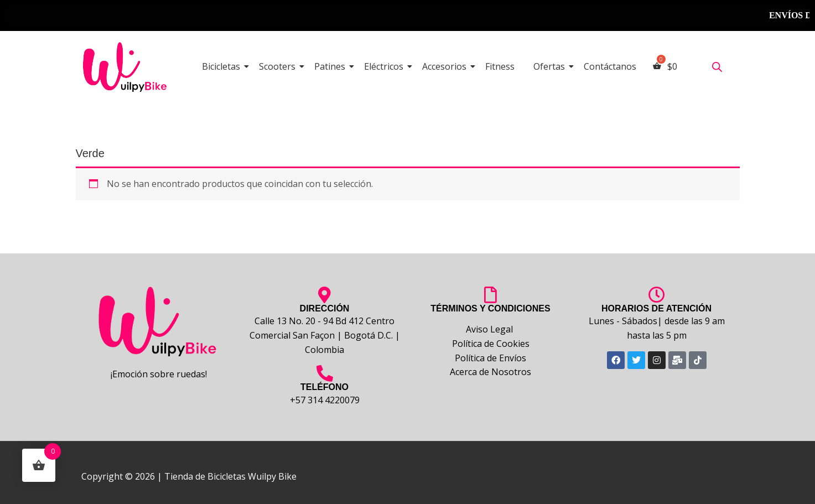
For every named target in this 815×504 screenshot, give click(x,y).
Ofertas (551, 66)
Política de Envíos (490, 358)
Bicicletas (223, 66)
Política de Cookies (491, 344)
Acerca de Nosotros (490, 372)
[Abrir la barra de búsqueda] (717, 67)
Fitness (500, 66)
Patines (332, 66)
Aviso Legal (490, 329)
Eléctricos (386, 66)
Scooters (279, 66)
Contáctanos (610, 66)
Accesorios (446, 66)
